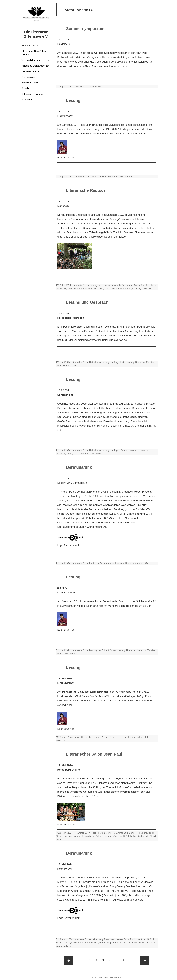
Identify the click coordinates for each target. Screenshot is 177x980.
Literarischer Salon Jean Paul (94, 754)
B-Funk (151, 939)
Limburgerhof (136, 737)
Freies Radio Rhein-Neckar (85, 943)
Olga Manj (61, 839)
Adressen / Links (30, 83)
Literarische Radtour (86, 190)
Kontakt (25, 88)
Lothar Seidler (112, 288)
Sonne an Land (64, 946)
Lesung (73, 100)
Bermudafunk (79, 467)
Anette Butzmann (123, 285)
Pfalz (146, 737)
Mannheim (104, 285)
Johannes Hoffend (72, 836)
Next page (145, 960)
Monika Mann (70, 365)
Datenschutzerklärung (32, 94)
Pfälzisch (60, 740)
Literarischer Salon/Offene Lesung (34, 53)
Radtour (136, 288)
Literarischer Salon (92, 836)
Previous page (69, 960)
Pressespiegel (28, 77)
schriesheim (95, 454)
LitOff (100, 288)
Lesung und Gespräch (87, 302)
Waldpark (146, 288)
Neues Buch (123, 939)
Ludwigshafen (125, 177)
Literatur (72, 288)
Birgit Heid (120, 362)
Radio (92, 563)
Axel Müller (139, 285)
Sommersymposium (85, 29)
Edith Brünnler (109, 177)
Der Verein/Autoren (31, 71)
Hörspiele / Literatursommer (35, 66)
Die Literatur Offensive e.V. (36, 34)
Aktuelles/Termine (30, 45)
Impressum (27, 100)
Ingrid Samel (121, 450)
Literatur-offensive (87, 288)
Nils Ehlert (151, 836)
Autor (143, 939)
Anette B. (80, 87)
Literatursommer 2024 (137, 563)
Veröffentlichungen (31, 60)
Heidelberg (95, 87)
